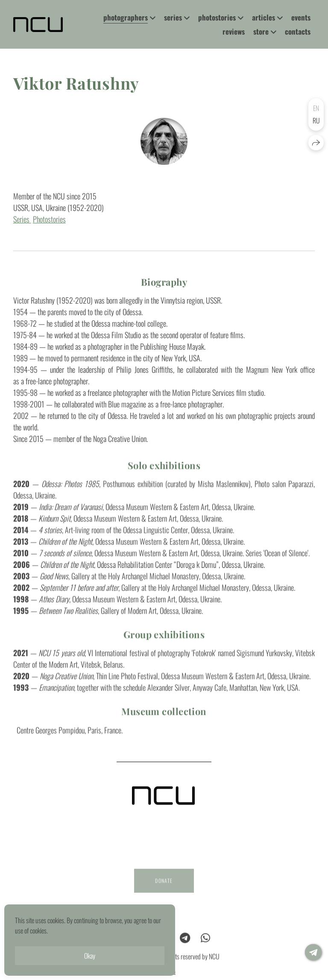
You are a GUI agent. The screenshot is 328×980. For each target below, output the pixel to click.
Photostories (49, 219)
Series (22, 219)
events (301, 17)
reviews (234, 31)
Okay (90, 956)
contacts (298, 31)
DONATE (164, 886)
